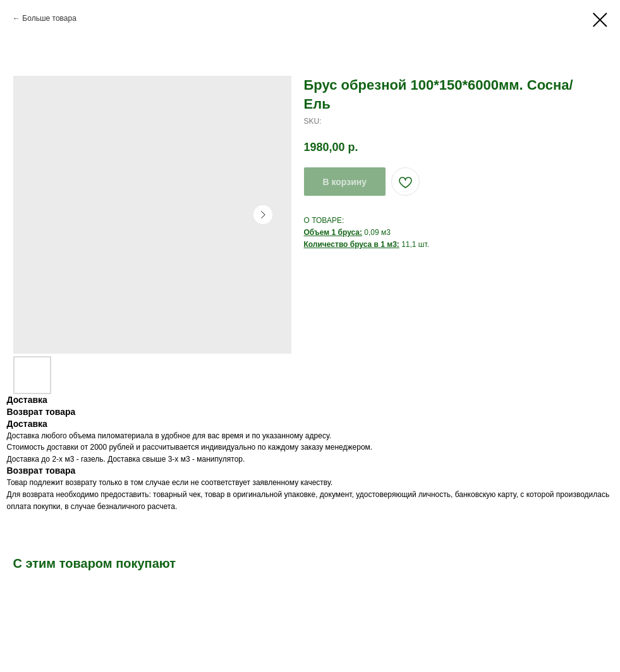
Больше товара (49, 18)
